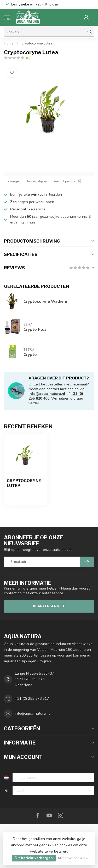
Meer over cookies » (73, 858)
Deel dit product (67, 181)
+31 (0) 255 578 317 (32, 699)
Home (9, 43)
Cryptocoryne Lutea (37, 43)
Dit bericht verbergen (34, 858)
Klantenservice (49, 606)
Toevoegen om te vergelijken (25, 181)
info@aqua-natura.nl (47, 394)
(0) (28, 58)
